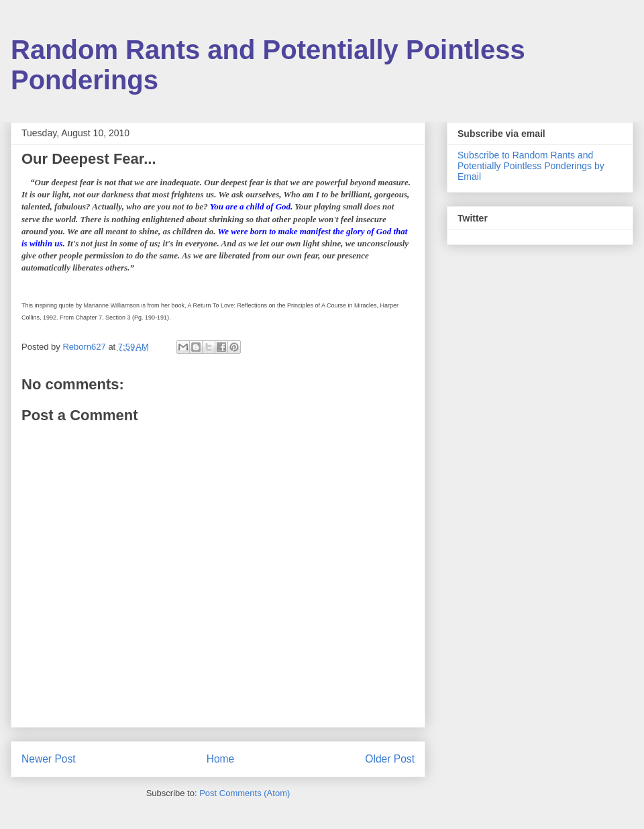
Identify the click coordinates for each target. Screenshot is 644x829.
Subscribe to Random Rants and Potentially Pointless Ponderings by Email (531, 166)
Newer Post (49, 759)
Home (221, 759)
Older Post (390, 759)
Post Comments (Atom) (245, 793)
